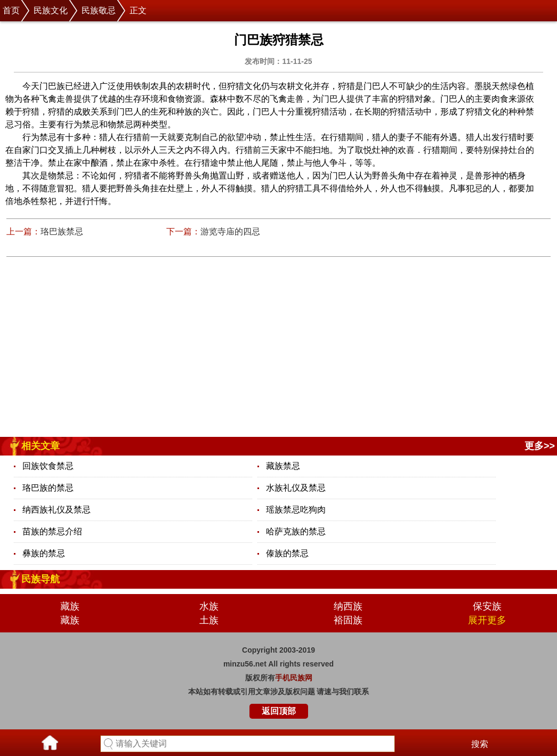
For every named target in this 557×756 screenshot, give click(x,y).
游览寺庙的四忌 (230, 231)
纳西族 (348, 606)
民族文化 (51, 10)
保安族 (487, 606)
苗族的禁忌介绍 (52, 531)
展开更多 (487, 620)
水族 (209, 606)
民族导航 (41, 579)
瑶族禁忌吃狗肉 (296, 510)
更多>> (540, 446)
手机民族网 (294, 678)
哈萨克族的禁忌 (296, 531)
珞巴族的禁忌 (48, 488)
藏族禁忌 (283, 466)
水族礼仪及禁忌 (296, 488)
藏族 (70, 606)
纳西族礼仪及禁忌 (56, 510)
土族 (209, 620)
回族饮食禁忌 (48, 466)
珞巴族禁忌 (62, 231)
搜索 (480, 744)
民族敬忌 (99, 10)
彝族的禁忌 (44, 553)
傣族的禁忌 (287, 553)
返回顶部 (279, 711)
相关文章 (41, 446)
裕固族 (348, 620)
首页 (11, 10)
